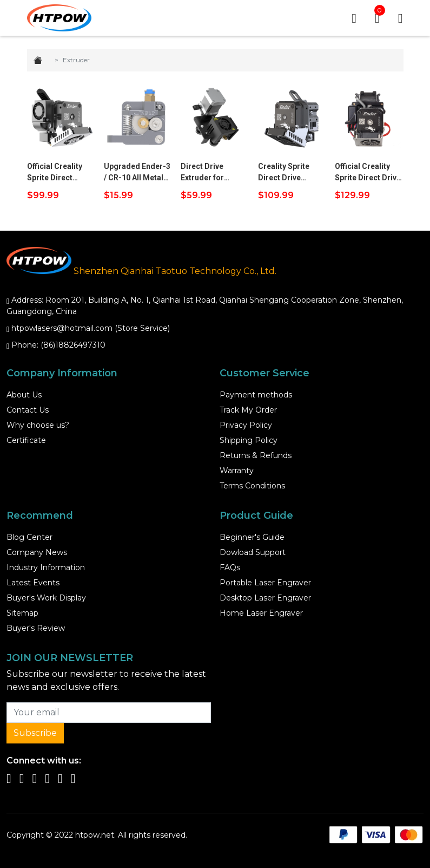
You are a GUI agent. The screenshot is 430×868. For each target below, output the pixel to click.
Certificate (26, 440)
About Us (24, 395)
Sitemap (22, 613)
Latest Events (33, 583)
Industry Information (46, 567)
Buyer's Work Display (46, 598)
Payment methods (256, 395)
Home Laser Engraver (261, 613)
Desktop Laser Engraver (265, 598)
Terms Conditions (252, 486)
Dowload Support (253, 552)
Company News (37, 552)
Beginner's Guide (252, 537)
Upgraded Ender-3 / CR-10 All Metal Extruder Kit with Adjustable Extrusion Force (137, 173)
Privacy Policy (246, 425)
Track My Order (248, 410)
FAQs (230, 567)
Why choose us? (38, 425)
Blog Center (29, 537)
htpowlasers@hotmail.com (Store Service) (91, 328)
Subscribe (35, 733)
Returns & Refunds (256, 455)
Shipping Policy (249, 440)
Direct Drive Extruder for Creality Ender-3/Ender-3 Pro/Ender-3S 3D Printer (211, 173)
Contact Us (28, 410)
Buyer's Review (36, 628)
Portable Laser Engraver (265, 583)
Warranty (237, 471)
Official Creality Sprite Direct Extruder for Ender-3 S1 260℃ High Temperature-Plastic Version (58, 173)
